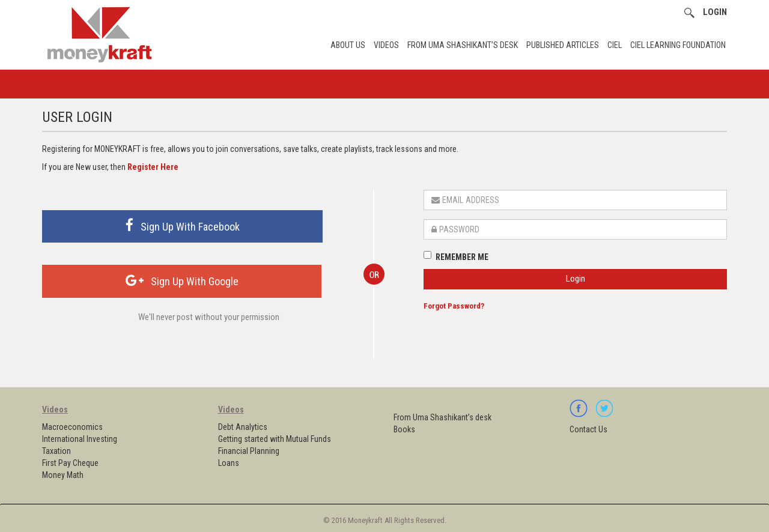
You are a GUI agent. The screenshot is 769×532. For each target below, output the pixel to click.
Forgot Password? (454, 306)
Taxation (56, 451)
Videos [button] (386, 45)
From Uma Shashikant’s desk (463, 45)
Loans (229, 463)
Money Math (63, 475)
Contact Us (588, 429)
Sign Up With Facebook (183, 225)
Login (576, 279)
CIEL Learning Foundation (678, 45)
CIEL (615, 45)
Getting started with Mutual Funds (275, 439)
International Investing (80, 439)
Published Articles (563, 45)
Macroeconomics (72, 427)
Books (404, 429)
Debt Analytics (243, 427)
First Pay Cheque (70, 463)
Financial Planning (249, 451)
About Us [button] (348, 45)
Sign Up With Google (182, 281)
